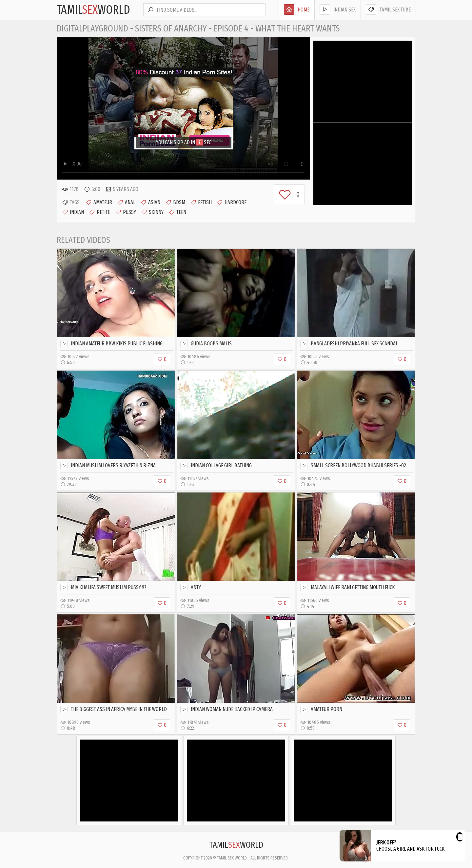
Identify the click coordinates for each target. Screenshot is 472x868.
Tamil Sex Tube (388, 10)
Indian (73, 212)
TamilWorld (93, 10)
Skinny (152, 212)
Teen (177, 212)
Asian (150, 203)
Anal (126, 203)
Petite (99, 212)
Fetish (201, 203)
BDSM (175, 203)
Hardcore (232, 203)
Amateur (99, 203)
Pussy (126, 212)
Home (297, 10)
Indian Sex (338, 10)
